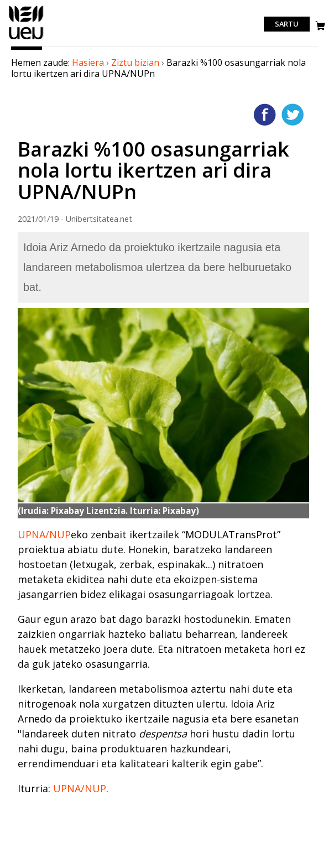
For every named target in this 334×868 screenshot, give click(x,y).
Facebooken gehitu (265, 115)
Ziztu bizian (135, 63)
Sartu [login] (287, 24)
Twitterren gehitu (293, 115)
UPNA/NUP (44, 534)
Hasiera (88, 63)
